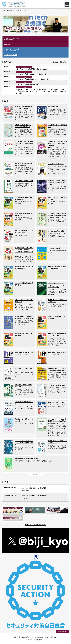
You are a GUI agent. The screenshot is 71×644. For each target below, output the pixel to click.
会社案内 (16, 637)
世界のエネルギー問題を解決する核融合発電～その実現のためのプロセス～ (57, 183)
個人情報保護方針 (25, 637)
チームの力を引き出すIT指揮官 (57, 385)
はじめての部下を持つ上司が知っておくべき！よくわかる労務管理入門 (24, 144)
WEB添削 (7, 44)
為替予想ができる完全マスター (57, 402)
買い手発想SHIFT (53, 107)
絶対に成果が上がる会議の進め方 (24, 181)
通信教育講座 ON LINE (12, 39)
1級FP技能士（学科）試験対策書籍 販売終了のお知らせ (32, 69)
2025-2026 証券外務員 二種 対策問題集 (34, 496)
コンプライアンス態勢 (37, 637)
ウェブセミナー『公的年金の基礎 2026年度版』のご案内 (32, 74)
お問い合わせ (54, 637)
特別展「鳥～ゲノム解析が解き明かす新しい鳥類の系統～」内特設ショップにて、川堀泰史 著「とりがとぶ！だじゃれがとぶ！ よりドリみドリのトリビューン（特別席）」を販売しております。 (41, 91)
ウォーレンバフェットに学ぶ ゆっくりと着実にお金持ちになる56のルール (24, 443)
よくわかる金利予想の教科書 (56, 231)
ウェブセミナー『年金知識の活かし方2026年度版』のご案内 (33, 79)
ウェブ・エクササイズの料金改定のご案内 (28, 84)
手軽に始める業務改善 (54, 248)
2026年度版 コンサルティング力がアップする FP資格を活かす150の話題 (58, 144)
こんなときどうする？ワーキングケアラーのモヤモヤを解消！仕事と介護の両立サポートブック (57, 216)
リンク (47, 637)
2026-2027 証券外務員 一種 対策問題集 (34, 488)
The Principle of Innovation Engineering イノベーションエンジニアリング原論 (57, 285)
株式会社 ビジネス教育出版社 (35, 525)
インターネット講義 (11, 55)
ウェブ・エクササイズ (36, 50)
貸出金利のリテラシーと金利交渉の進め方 (26, 459)
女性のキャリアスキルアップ (56, 164)
